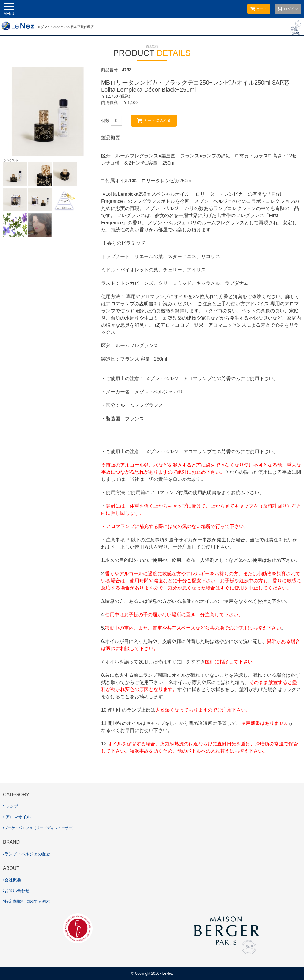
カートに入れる (154, 121)
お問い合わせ (16, 891)
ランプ (11, 806)
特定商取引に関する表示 (27, 901)
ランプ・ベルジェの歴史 (27, 854)
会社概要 (12, 880)
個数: (106, 121)
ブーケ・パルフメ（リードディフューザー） (39, 828)
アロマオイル (17, 817)
